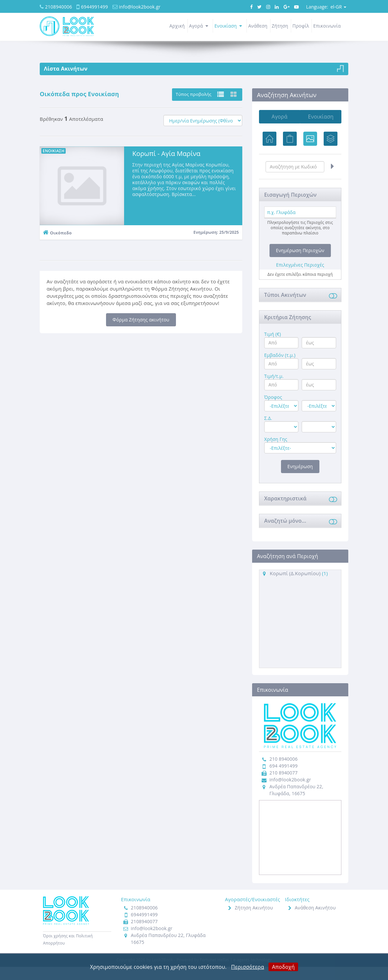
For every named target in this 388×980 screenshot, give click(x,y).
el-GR (326, 7)
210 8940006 (284, 772)
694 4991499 (284, 779)
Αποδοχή (283, 967)
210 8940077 (284, 786)
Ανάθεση (258, 26)
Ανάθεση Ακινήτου (315, 921)
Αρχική (177, 26)
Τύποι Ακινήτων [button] (285, 308)
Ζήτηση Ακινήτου (254, 921)
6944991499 (95, 7)
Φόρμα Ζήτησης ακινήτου (141, 320)
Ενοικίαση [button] (229, 26)
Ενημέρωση (300, 479)
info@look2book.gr (140, 7)
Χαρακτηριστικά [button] (285, 511)
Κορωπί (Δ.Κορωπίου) (295, 586)
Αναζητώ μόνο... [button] (285, 534)
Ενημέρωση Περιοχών (300, 263)
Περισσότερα (248, 967)
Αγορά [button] (200, 26)
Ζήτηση (280, 26)
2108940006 (58, 7)
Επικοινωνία (327, 26)
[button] (332, 308)
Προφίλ (301, 26)
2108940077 (144, 935)
